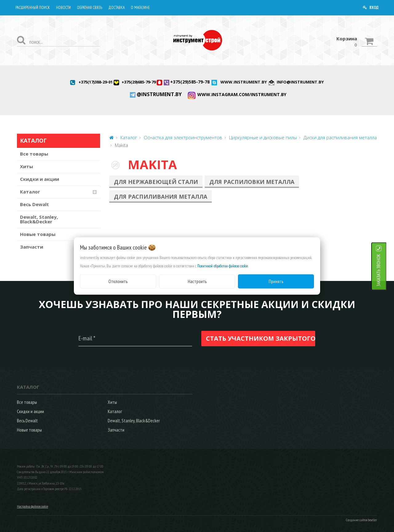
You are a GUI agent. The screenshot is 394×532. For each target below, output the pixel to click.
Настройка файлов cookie (32, 506)
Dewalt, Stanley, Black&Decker (39, 219)
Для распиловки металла (252, 182)
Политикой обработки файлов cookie (223, 266)
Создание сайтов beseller (362, 520)
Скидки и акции (40, 179)
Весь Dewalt (34, 204)
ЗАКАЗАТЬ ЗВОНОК (386, 270)
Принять (276, 281)
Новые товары (38, 234)
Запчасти (32, 247)
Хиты (26, 166)
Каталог (30, 192)
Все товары (34, 154)
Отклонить (118, 281)
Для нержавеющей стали (156, 182)
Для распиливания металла (161, 197)
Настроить (197, 281)
